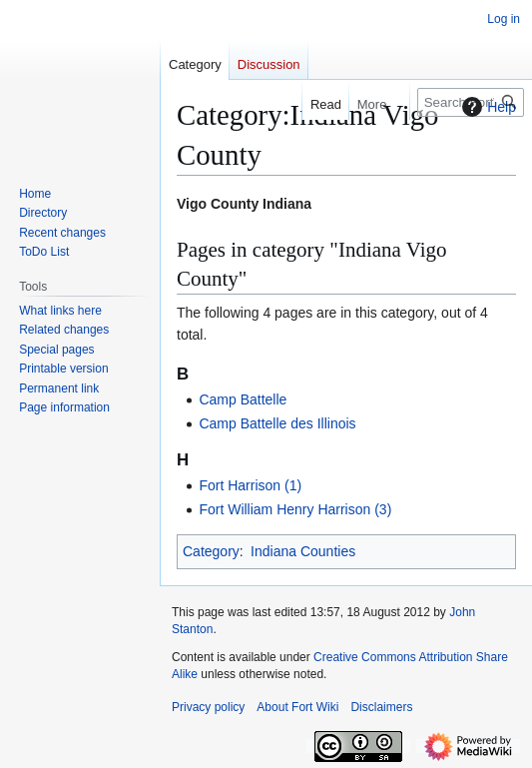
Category (211, 551)
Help (487, 107)
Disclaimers (381, 707)
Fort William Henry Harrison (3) (295, 509)
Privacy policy (208, 707)
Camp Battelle (243, 399)
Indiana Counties (303, 551)
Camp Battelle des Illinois (277, 423)
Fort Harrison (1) (250, 485)
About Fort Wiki (297, 707)
